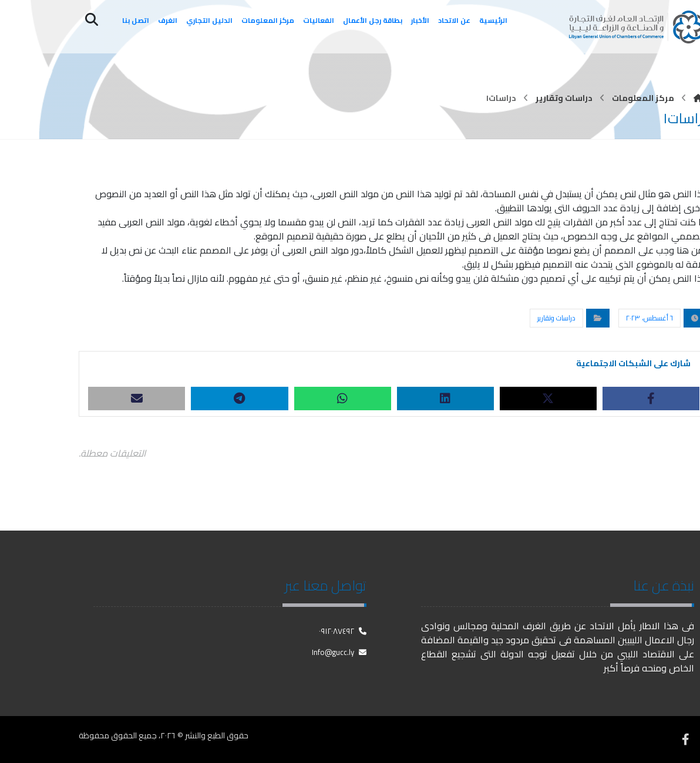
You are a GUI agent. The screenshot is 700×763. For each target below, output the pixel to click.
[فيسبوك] (685, 740)
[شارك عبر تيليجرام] (239, 399)
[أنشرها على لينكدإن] (445, 399)
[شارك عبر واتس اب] (343, 399)
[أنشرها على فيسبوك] (651, 399)
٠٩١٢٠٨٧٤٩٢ (343, 631)
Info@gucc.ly (339, 652)
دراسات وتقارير (556, 318)
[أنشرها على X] (548, 399)
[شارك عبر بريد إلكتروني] (137, 399)
